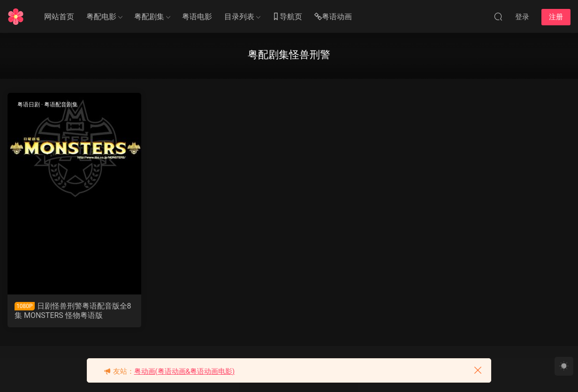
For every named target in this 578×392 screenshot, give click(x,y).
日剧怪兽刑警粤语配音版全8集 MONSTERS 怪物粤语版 (73, 311)
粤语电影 (197, 17)
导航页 (287, 17)
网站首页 (59, 17)
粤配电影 (101, 17)
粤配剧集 (149, 17)
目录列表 (239, 17)
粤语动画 (333, 17)
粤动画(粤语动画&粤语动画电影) (185, 371)
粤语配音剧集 (61, 105)
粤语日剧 (29, 105)
